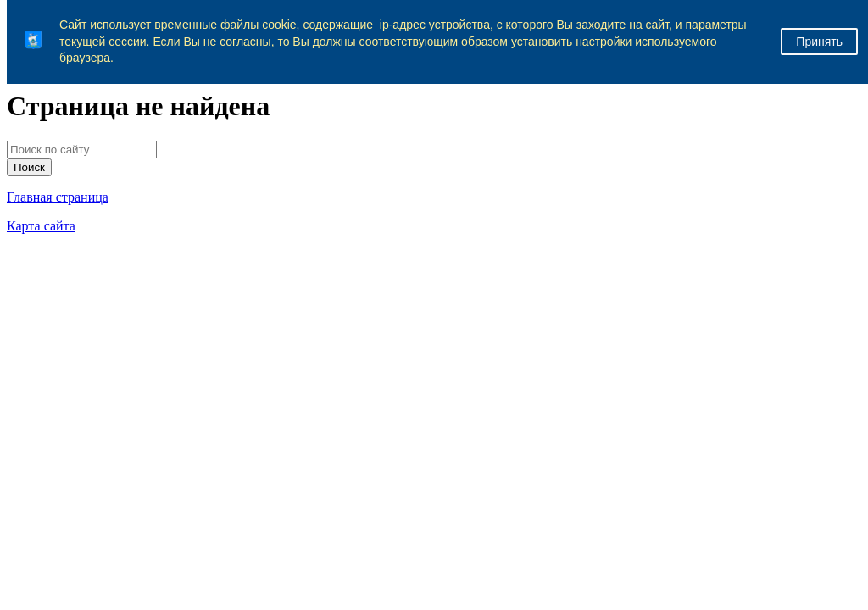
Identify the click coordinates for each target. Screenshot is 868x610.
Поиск (29, 167)
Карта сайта (41, 226)
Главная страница (58, 197)
